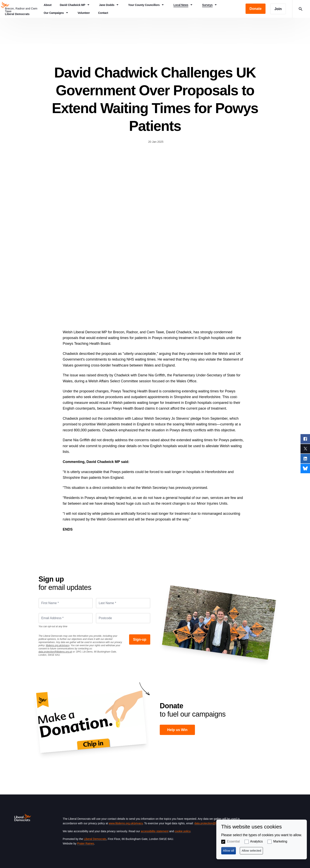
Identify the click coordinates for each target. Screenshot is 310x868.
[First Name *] (66, 603)
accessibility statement (155, 831)
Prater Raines (86, 843)
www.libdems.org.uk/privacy (126, 823)
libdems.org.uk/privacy (58, 645)
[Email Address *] (66, 618)
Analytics (256, 841)
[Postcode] (123, 618)
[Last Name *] (123, 603)
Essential (233, 841)
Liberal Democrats (95, 839)
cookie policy (182, 831)
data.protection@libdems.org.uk (55, 652)
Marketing (280, 841)
